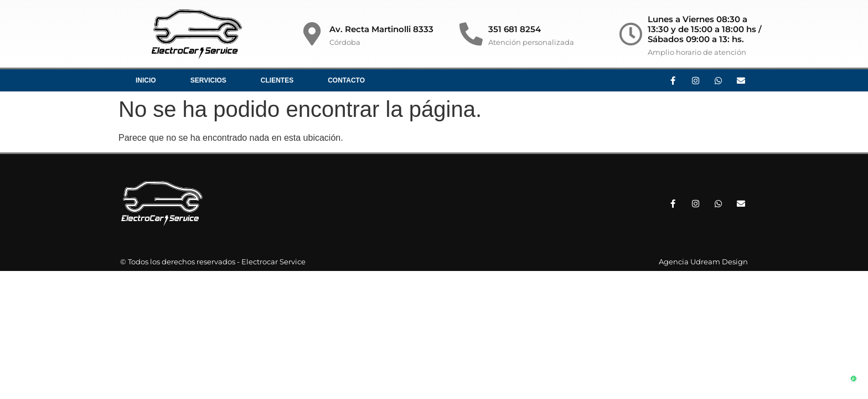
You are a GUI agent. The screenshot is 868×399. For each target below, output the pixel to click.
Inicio (146, 80)
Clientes (277, 80)
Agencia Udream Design (703, 262)
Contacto (346, 80)
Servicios (208, 80)
